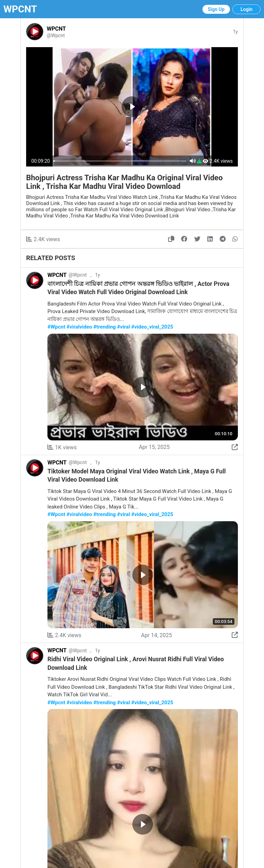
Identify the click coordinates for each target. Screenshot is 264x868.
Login (247, 9)
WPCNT (20, 9)
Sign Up (216, 9)
